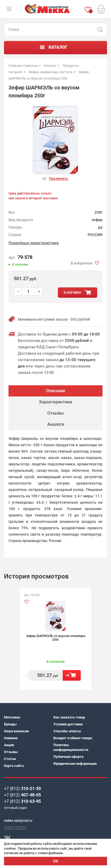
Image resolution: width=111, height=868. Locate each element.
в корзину (72, 293)
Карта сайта (14, 766)
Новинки (11, 738)
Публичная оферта (68, 757)
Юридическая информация (75, 764)
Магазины (12, 717)
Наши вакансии (16, 731)
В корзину (72, 675)
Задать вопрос (15, 827)
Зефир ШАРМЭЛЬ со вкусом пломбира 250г (56, 638)
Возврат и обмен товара (73, 738)
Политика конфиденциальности (71, 747)
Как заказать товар (69, 717)
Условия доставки (68, 724)
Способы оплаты (67, 731)
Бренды (10, 724)
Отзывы (11, 752)
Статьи (10, 759)
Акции (9, 745)
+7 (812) (22, 789)
